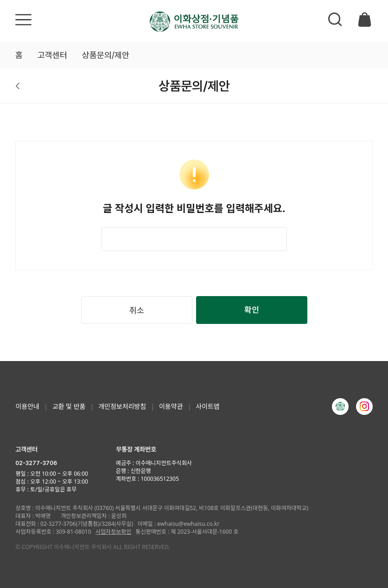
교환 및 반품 (69, 406)
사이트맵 (208, 406)
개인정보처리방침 (122, 406)
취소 (137, 310)
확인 (252, 310)
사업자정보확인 (113, 532)
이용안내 (27, 406)
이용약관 (171, 406)
